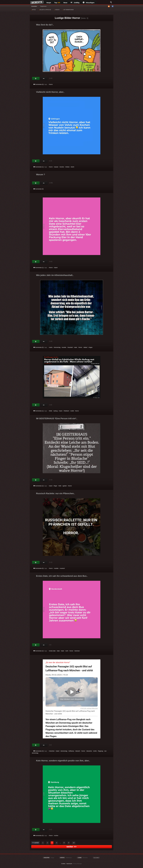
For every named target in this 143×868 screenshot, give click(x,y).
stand (56, 268)
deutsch (78, 751)
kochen (62, 167)
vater (76, 347)
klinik (51, 411)
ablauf (86, 347)
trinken (68, 167)
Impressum (69, 864)
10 (74, 843)
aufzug (56, 411)
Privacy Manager (77, 864)
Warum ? (41, 174)
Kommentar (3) (39, 751)
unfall (72, 411)
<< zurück (35, 843)
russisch (62, 568)
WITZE (34, 10)
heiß (60, 486)
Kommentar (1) (39, 167)
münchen (52, 751)
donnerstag (57, 347)
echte (95, 751)
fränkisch (67, 411)
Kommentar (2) (39, 486)
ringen (91, 347)
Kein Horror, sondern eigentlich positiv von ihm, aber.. (63, 761)
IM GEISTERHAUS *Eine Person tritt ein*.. (57, 418)
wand (51, 486)
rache (51, 347)
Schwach (44, 79)
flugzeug (101, 751)
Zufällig (75, 3)
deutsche (89, 751)
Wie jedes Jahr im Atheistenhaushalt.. (55, 275)
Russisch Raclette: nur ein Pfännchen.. (56, 493)
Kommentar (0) (39, 84)
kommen (77, 651)
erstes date (52, 651)
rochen (56, 836)
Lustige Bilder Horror (67, 18)
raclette (56, 568)
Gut (36, 79)
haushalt (70, 347)
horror (51, 84)
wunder (64, 347)
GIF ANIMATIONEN (68, 10)
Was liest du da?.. (45, 25)
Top (57, 3)
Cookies (63, 864)
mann (61, 411)
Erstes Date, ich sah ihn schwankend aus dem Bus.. (62, 576)
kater (63, 651)
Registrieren (43, 6)
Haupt (49, 3)
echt (67, 651)
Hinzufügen (89, 3)
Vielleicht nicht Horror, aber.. (50, 92)
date (58, 651)
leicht (73, 167)
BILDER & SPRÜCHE (45, 10)
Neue (65, 3)
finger (56, 486)
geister (65, 486)
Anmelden (34, 6)
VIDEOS (57, 10)
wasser (56, 167)
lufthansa (71, 751)
